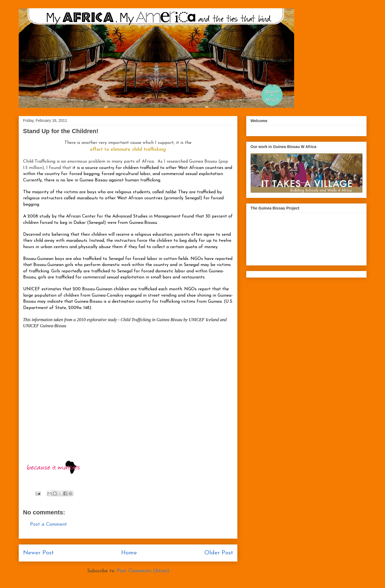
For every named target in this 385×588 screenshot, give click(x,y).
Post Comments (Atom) (143, 571)
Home (129, 553)
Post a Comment (48, 524)
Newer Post (38, 553)
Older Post (219, 553)
